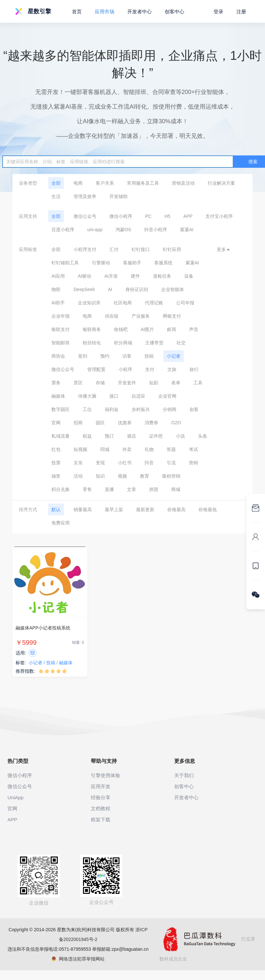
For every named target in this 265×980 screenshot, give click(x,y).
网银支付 (172, 316)
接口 (114, 396)
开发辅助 (119, 196)
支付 (150, 369)
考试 (193, 449)
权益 (87, 436)
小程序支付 (85, 249)
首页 (77, 12)
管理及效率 (85, 196)
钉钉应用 (172, 249)
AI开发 (111, 276)
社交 (181, 343)
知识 (100, 476)
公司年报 (185, 303)
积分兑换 (61, 489)
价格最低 (208, 510)
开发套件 (127, 383)
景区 (78, 383)
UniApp (15, 797)
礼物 (149, 449)
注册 (241, 12)
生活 (56, 196)
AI (110, 289)
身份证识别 (137, 289)
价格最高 (176, 510)
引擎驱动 (101, 263)
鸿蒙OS (123, 230)
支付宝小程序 (219, 216)
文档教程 (101, 808)
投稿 (149, 356)
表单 (176, 383)
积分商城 (123, 343)
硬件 (135, 276)
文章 (132, 489)
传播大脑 (87, 396)
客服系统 (163, 263)
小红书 (125, 463)
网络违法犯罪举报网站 (78, 959)
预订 (109, 436)
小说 (180, 436)
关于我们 (184, 775)
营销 (193, 463)
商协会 (58, 356)
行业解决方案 (221, 183)
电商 (78, 183)
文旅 (172, 369)
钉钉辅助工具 (65, 263)
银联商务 (92, 329)
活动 (78, 476)
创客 (194, 409)
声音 (194, 329)
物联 (56, 289)
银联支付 (61, 329)
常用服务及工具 (143, 183)
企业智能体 (173, 289)
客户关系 (105, 183)
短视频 (80, 449)
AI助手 (58, 303)
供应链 (112, 316)
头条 (202, 436)
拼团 (154, 489)
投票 (56, 463)
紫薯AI (187, 230)
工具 (198, 383)
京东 (78, 463)
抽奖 (56, 476)
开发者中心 (139, 12)
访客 (127, 356)
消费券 (151, 423)
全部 (56, 183)
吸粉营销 (171, 476)
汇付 (114, 249)
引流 (171, 463)
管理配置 (96, 369)
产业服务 (141, 316)
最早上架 (114, 510)
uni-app (95, 230)
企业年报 (61, 316)
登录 (218, 12)
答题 (171, 449)
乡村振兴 (141, 409)
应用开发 (101, 786)
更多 (224, 249)
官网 (56, 423)
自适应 (138, 396)
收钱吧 (121, 329)
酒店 (132, 436)
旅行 (194, 369)
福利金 (112, 409)
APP (188, 216)
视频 (122, 476)
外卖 (127, 449)
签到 (83, 356)
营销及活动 (183, 183)
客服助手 (132, 263)
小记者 (174, 356)
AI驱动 (84, 276)
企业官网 (167, 396)
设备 (189, 276)
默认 (56, 510)
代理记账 (154, 303)
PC (148, 216)
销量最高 (83, 510)
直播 (109, 489)
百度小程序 (63, 230)
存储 (100, 383)
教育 (145, 476)
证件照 (156, 436)
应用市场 (105, 12)
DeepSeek (84, 289)
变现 (100, 463)
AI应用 (58, 276)
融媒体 (58, 396)
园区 (100, 423)
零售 (87, 489)
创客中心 (174, 12)
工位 (87, 409)
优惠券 (125, 423)
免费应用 (61, 523)
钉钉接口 (141, 249)
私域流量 (61, 436)
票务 (56, 383)
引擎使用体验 (105, 775)
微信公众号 (85, 216)
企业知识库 (89, 303)
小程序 (125, 369)
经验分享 (101, 797)
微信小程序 (121, 216)
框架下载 (101, 820)
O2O (176, 423)
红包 (56, 449)
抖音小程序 (156, 230)
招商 (78, 423)
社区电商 (123, 303)
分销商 (170, 409)
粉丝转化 (92, 343)
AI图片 (147, 329)
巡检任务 (162, 276)
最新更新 (145, 510)
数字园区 (61, 409)
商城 (176, 489)
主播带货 (154, 343)
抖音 (149, 463)
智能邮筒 (61, 343)
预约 (105, 356)
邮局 (172, 329)
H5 (167, 216)
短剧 (154, 383)
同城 (105, 449)
